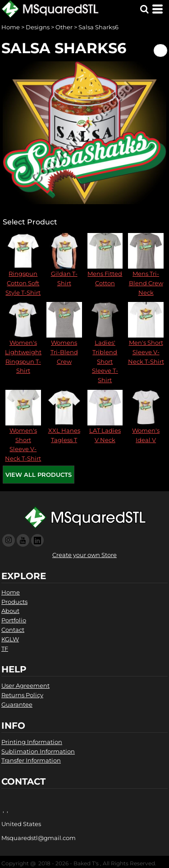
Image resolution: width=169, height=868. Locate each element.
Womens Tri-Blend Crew (64, 352)
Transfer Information (31, 760)
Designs (38, 27)
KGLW (10, 639)
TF (5, 649)
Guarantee (17, 704)
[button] (144, 9)
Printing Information (32, 742)
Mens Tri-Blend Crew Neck (146, 283)
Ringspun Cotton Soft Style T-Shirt (23, 283)
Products (14, 602)
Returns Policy (22, 695)
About (10, 611)
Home (11, 27)
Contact (13, 630)
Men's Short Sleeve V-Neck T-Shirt (146, 352)
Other (64, 27)
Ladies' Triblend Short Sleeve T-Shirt (105, 361)
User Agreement (25, 685)
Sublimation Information (38, 751)
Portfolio (14, 620)
